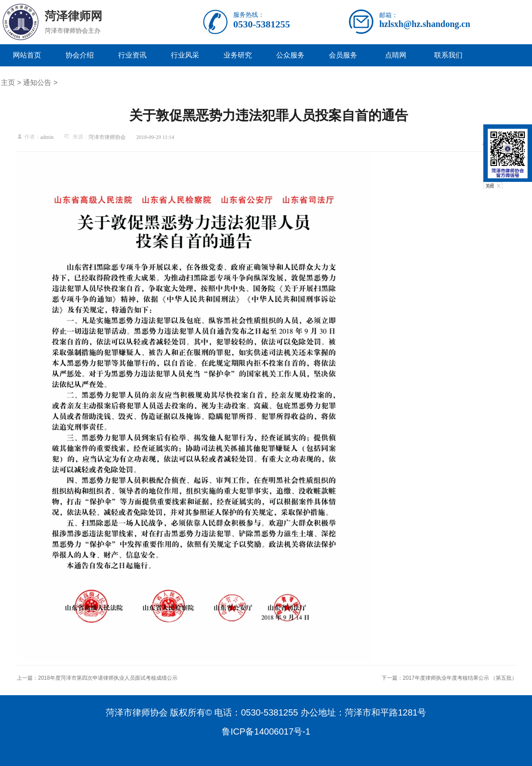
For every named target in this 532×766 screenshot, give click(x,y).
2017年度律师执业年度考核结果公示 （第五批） (460, 678)
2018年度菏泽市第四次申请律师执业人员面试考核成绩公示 (108, 678)
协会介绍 (80, 55)
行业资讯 (132, 55)
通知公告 (37, 83)
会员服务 (343, 55)
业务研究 (238, 55)
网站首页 (27, 55)
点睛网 (396, 55)
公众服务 (290, 55)
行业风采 (185, 55)
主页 (8, 83)
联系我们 (448, 55)
